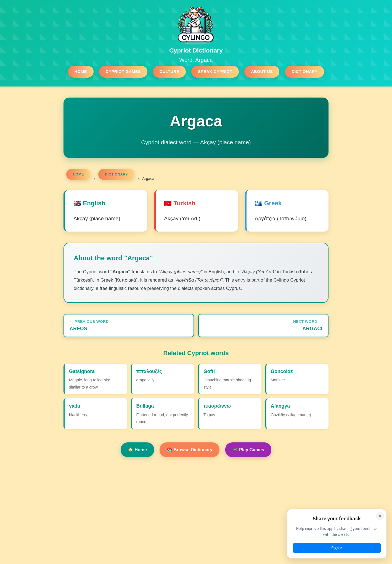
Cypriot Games (123, 72)
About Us (262, 72)
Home (81, 72)
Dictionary (304, 72)
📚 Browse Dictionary (190, 450)
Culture (169, 72)
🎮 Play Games (248, 450)
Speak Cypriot (215, 72)
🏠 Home (137, 450)
